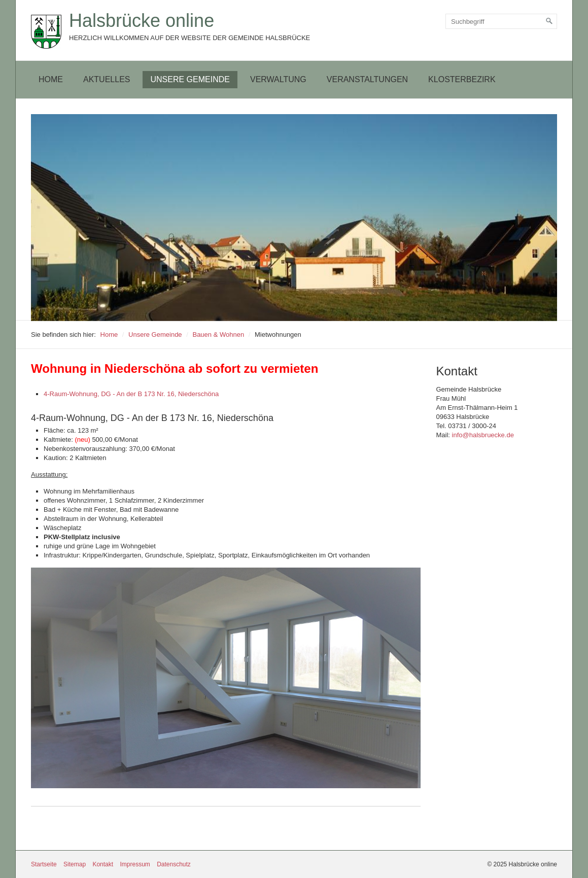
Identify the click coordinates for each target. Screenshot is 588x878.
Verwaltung (278, 79)
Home (51, 79)
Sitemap (75, 864)
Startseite (44, 864)
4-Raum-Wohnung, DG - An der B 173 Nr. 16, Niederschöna (131, 394)
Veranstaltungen (367, 79)
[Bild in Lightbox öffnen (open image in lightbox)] (226, 678)
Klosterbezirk (462, 79)
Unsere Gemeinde (190, 79)
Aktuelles (107, 79)
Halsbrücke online (142, 21)
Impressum (135, 864)
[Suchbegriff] (501, 21)
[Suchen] (549, 21)
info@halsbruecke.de (483, 435)
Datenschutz (174, 864)
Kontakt (103, 864)
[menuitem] (51, 80)
